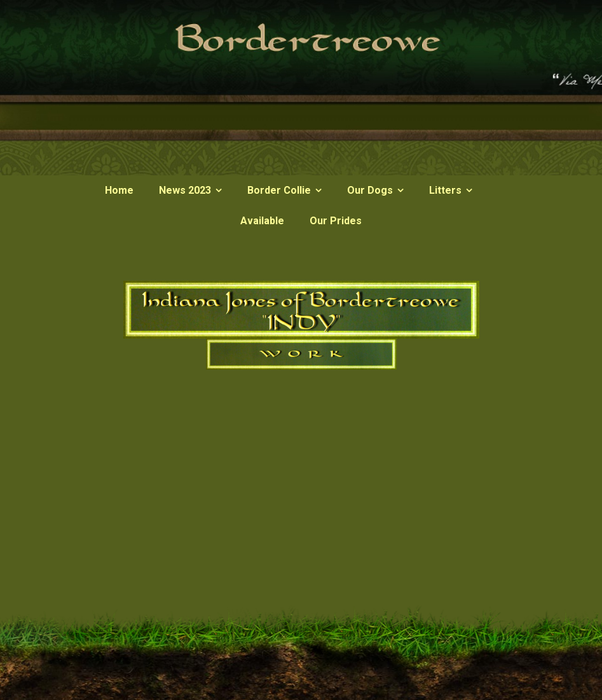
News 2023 (185, 190)
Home (119, 190)
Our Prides (336, 221)
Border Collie (279, 190)
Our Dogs (370, 190)
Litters (445, 190)
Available (262, 221)
